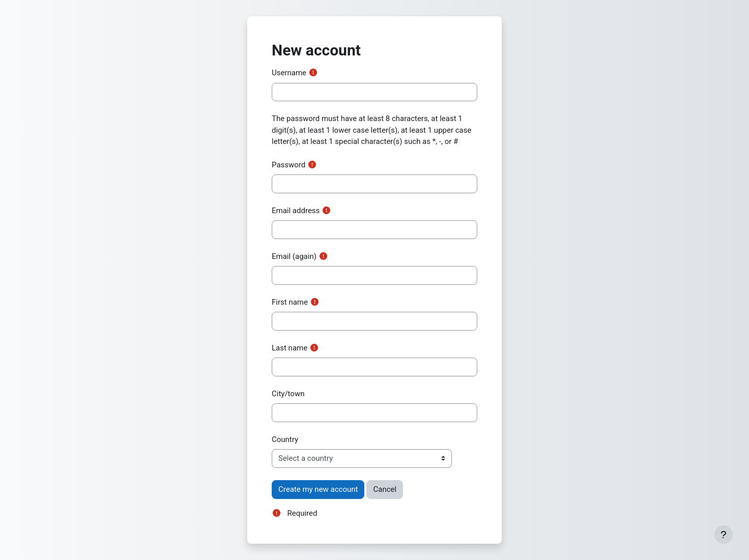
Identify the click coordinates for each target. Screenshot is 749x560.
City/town (288, 394)
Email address (296, 211)
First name (290, 302)
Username (289, 73)
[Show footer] (724, 535)
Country (285, 439)
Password (289, 165)
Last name (290, 348)
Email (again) (294, 256)
